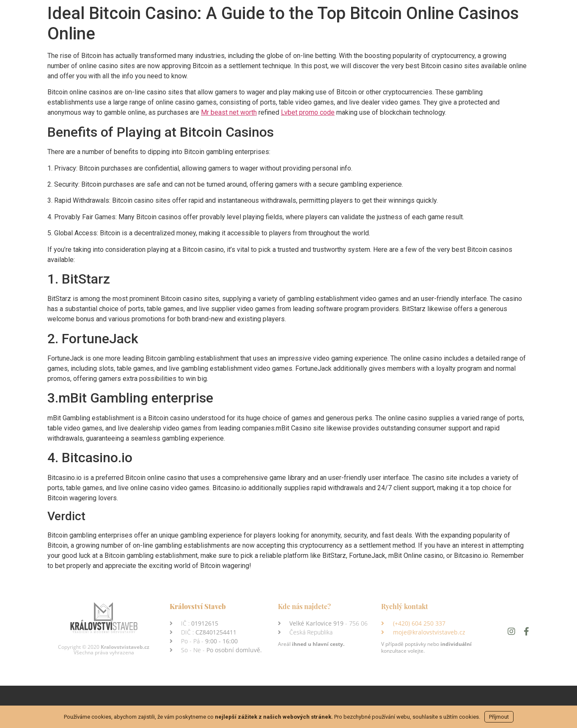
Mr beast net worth (229, 112)
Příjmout (499, 717)
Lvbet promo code (308, 112)
